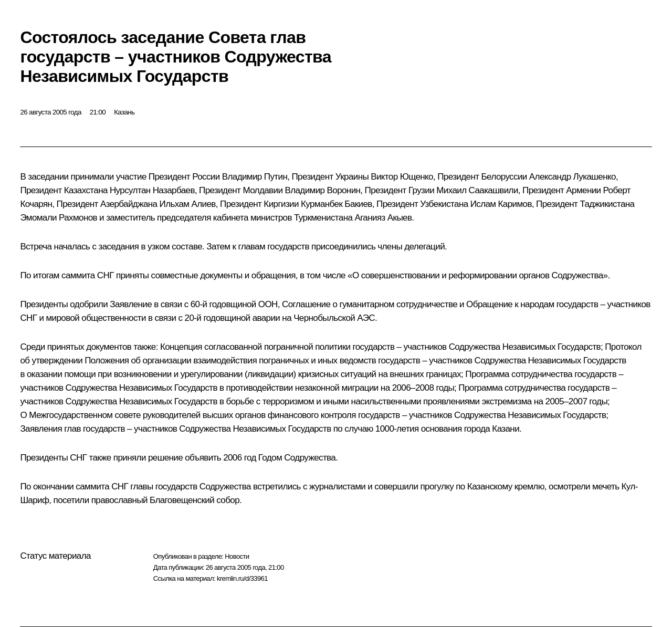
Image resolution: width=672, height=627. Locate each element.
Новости (237, 556)
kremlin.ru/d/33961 (242, 578)
